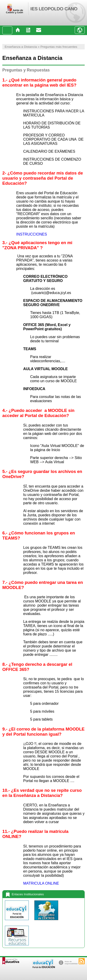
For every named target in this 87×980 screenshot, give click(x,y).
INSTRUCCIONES (32, 234)
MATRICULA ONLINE (41, 883)
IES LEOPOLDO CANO (54, 9)
